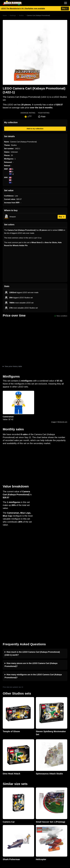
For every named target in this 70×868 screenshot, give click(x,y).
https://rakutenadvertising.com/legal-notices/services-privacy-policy (22, 855)
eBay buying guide (9, 817)
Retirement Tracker (9, 814)
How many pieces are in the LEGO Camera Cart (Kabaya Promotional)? (31, 557)
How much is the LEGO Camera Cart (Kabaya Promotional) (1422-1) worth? (32, 546)
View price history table (13, 366)
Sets (3, 831)
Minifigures (6, 834)
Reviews (5, 793)
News (4, 786)
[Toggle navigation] (66, 3)
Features (5, 800)
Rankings (13, 15)
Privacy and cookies (9, 803)
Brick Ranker (8, 764)
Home (5, 15)
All (3, 827)
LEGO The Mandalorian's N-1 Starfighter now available (23, 8)
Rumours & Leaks (8, 797)
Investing (5, 790)
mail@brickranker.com (10, 773)
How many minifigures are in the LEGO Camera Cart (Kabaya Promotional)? (33, 569)
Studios (21, 15)
